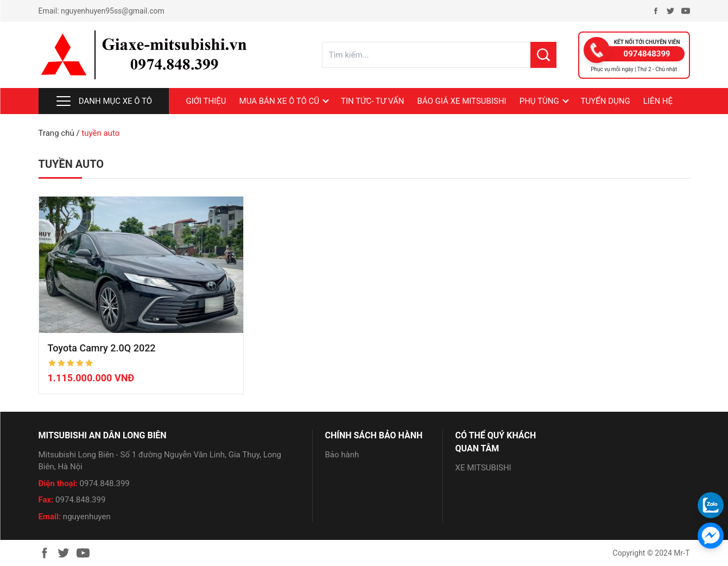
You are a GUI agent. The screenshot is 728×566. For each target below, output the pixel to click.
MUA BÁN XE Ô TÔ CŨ (279, 101)
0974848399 (647, 54)
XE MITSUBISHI (483, 468)
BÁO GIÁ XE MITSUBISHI (461, 101)
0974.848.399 (105, 483)
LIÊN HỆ (658, 101)
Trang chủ (56, 133)
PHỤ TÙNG (539, 101)
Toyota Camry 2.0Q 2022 (102, 348)
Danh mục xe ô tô (103, 101)
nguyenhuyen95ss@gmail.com (113, 11)
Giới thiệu (206, 101)
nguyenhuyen (87, 517)
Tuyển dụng (606, 101)
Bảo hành (342, 455)
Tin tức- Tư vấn (372, 101)
